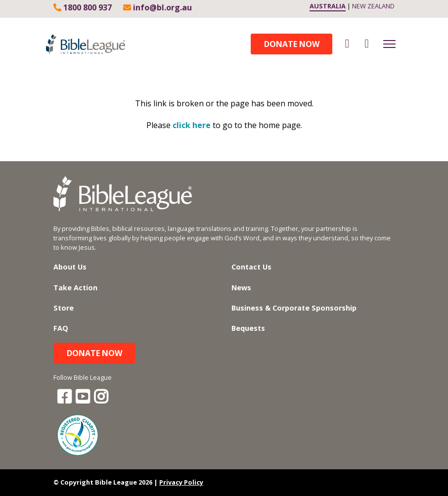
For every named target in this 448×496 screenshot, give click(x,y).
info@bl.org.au (157, 7)
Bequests (248, 328)
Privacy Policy (181, 482)
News (241, 288)
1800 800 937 (83, 7)
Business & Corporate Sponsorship (294, 308)
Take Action (75, 288)
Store (64, 308)
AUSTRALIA (328, 6)
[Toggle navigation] (389, 44)
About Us (70, 267)
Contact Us (251, 267)
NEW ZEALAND (373, 6)
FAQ (61, 328)
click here (192, 125)
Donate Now (292, 44)
